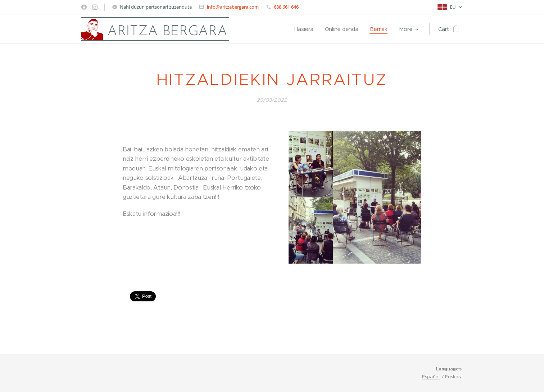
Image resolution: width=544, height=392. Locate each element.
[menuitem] (304, 29)
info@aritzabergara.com (233, 7)
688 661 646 (286, 7)
